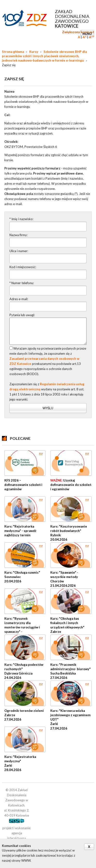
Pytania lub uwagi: (22, 315)
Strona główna (13, 52)
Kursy (34, 52)
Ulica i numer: (19, 251)
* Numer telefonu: (22, 283)
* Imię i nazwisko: (21, 219)
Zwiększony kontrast (78, 32)
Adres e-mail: (19, 299)
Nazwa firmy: (18, 235)
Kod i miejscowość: (23, 267)
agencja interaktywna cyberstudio (17, 838)
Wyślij (48, 408)
